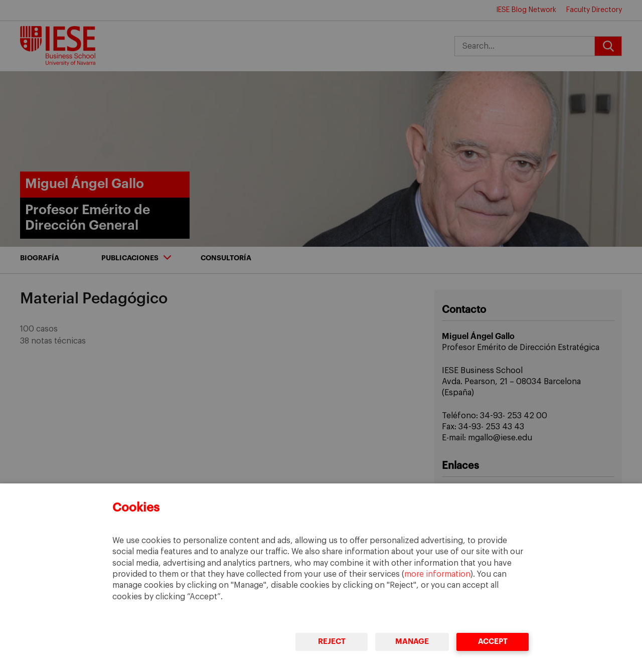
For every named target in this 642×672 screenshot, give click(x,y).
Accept (492, 642)
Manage (412, 642)
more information (437, 574)
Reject (331, 642)
